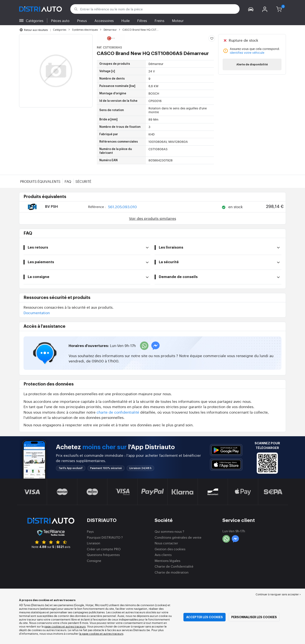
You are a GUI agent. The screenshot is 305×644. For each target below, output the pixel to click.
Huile (125, 21)
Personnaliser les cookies (254, 617)
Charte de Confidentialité (174, 566)
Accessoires (104, 21)
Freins (159, 21)
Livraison (94, 543)
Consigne (94, 561)
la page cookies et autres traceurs (101, 634)
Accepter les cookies (204, 617)
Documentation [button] (37, 313)
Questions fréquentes (103, 555)
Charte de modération (172, 572)
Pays (90, 531)
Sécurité (83, 181)
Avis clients (163, 555)
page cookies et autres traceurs (65, 626)
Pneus (82, 21)
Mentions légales (167, 561)
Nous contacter (166, 543)
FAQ (68, 181)
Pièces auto (60, 21)
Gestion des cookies (170, 549)
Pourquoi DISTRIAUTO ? (105, 537)
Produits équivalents (40, 181)
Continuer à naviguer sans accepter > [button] (278, 594)
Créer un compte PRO (104, 549)
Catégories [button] (35, 21)
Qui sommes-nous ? (169, 531)
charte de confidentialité (118, 412)
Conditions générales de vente (178, 537)
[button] (251, 9)
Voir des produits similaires (152, 218)
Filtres (142, 21)
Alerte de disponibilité (252, 64)
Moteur (178, 21)
